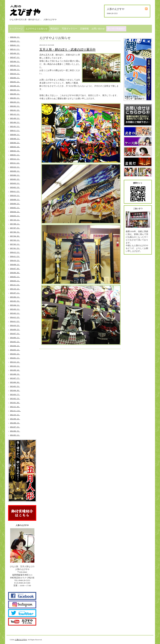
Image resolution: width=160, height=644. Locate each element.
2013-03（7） (15, 394)
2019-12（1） (15, 159)
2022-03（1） (15, 102)
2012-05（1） (15, 435)
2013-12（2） (15, 362)
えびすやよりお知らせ (37, 29)
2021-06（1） (15, 122)
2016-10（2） (15, 260)
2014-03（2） (15, 350)
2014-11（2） (15, 321)
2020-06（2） (15, 143)
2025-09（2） (15, 53)
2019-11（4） (15, 163)
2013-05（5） (15, 386)
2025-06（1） (15, 61)
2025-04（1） (15, 70)
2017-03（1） (15, 240)
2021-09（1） (15, 118)
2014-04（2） (15, 346)
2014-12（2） (15, 317)
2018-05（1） (15, 208)
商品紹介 (55, 29)
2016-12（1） (15, 252)
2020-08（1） (15, 139)
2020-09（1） (15, 134)
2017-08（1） (15, 224)
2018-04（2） (15, 212)
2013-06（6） (15, 382)
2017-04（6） (15, 236)
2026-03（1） (15, 41)
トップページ (16, 29)
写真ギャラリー (70, 29)
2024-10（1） (15, 74)
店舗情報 (84, 29)
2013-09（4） (15, 370)
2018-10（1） (15, 195)
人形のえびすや (21, 640)
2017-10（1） (15, 220)
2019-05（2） (15, 179)
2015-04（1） (15, 305)
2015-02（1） (15, 313)
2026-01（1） (15, 45)
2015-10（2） (15, 289)
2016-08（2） (15, 264)
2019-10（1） (15, 167)
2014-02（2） (15, 354)
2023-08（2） (15, 86)
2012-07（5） (15, 427)
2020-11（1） (15, 130)
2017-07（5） (15, 228)
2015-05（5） (15, 301)
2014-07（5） (15, 333)
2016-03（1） (15, 281)
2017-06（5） (15, 232)
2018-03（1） (15, 216)
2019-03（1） (15, 183)
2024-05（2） (15, 82)
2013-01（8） (15, 403)
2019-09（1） (15, 171)
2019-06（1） (15, 175)
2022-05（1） (15, 98)
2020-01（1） (15, 155)
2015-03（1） (15, 309)
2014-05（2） (15, 342)
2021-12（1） (15, 114)
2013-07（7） (15, 378)
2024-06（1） (15, 78)
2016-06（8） (15, 273)
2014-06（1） (15, 338)
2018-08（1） (15, 199)
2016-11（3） (15, 256)
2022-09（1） (15, 94)
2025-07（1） (15, 57)
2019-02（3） (15, 187)
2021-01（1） (15, 126)
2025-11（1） (15, 49)
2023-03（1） (15, 90)
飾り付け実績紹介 (116, 29)
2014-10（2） (15, 325)
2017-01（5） (15, 248)
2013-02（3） (15, 398)
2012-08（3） (15, 423)
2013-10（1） (15, 366)
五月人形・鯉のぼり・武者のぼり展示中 (67, 50)
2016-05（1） (15, 277)
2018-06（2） (15, 204)
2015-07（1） (15, 293)
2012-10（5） (15, 415)
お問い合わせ (98, 29)
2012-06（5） (15, 431)
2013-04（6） (15, 390)
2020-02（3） (15, 151)
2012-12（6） (15, 407)
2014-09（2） (15, 329)
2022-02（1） (15, 106)
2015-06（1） (15, 297)
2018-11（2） (15, 191)
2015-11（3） (15, 285)
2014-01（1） (15, 358)
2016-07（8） (15, 269)
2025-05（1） (15, 65)
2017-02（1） (15, 244)
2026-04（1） (15, 37)
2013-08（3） (15, 374)
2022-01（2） (15, 110)
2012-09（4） (15, 419)
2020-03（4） (15, 147)
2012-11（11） (15, 411)
